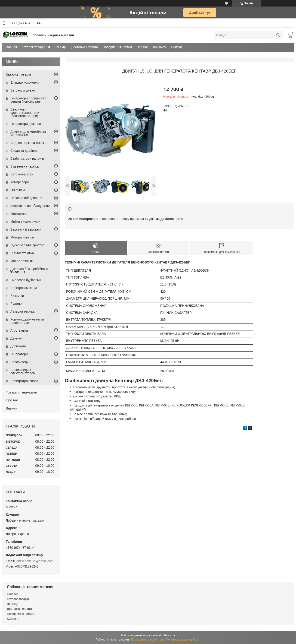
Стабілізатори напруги (27, 159)
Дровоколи (18, 346)
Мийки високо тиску (25, 222)
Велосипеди (20, 362)
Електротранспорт (24, 381)
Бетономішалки (22, 174)
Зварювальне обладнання (30, 206)
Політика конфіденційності (183, 640)
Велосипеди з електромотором (23, 371)
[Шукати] (278, 35)
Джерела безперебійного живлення (29, 270)
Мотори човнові (22, 237)
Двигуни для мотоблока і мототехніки (29, 133)
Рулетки (16, 304)
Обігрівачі (18, 190)
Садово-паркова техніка (28, 143)
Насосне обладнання (26, 198)
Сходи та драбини (24, 151)
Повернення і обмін (117, 47)
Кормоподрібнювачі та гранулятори (27, 321)
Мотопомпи (19, 214)
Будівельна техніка (25, 166)
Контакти (160, 47)
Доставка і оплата (85, 47)
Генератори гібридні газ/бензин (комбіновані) (28, 100)
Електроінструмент (25, 82)
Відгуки (177, 47)
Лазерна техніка (22, 311)
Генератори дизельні (26, 124)
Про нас (142, 47)
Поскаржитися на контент (148, 640)
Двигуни (16, 338)
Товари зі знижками (21, 392)
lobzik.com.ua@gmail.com (35, 561)
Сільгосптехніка (22, 253)
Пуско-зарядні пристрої (28, 245)
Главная (11, 47)
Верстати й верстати (26, 229)
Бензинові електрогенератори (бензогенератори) (25, 113)
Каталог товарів (33, 47)
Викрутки (17, 296)
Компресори (20, 182)
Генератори (19, 354)
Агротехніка (19, 330)
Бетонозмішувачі (23, 90)
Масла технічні (22, 261)
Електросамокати (24, 288)
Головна (13, 594)
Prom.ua (170, 635)
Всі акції (61, 47)
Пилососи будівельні (26, 280)
